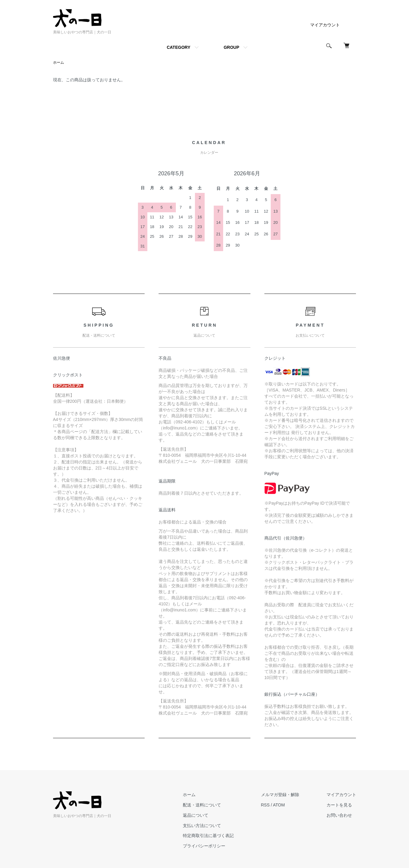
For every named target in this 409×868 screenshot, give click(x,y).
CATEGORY (179, 47)
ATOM (279, 805)
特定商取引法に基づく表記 (208, 836)
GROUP (231, 47)
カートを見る (339, 805)
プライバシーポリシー (204, 846)
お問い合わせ (339, 815)
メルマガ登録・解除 (280, 795)
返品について (196, 815)
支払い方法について (202, 826)
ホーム (59, 62)
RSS (265, 805)
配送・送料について (202, 805)
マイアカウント (325, 25)
